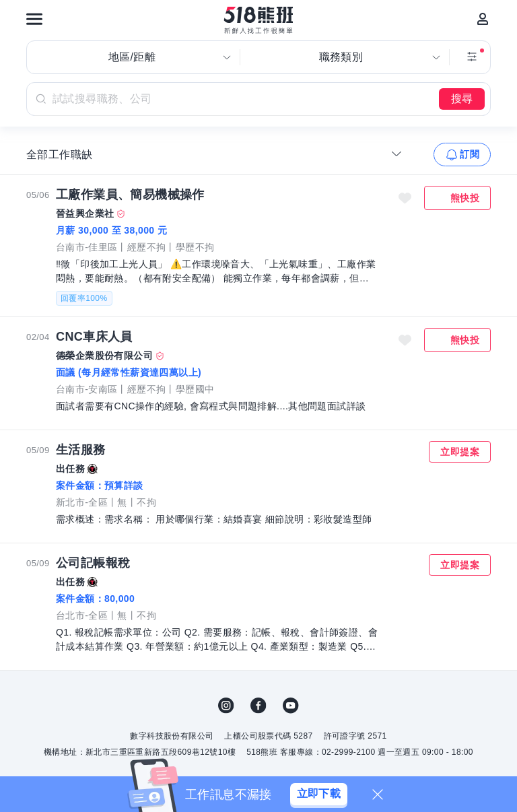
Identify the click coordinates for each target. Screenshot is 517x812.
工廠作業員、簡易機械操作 (130, 195)
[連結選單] (34, 19)
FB (258, 706)
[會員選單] (483, 19)
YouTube (291, 706)
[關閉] (378, 794)
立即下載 (319, 793)
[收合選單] (397, 154)
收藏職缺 (405, 198)
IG (226, 706)
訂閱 (470, 154)
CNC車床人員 (94, 337)
